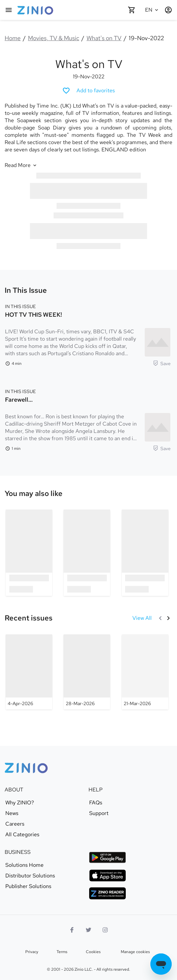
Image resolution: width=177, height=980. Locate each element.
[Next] (168, 618)
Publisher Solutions (28, 886)
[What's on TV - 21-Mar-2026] (145, 672)
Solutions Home (24, 865)
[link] (34, 494)
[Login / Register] (168, 10)
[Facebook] (72, 930)
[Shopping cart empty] (132, 10)
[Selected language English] (152, 10)
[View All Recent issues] (142, 618)
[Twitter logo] (88, 930)
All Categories (22, 835)
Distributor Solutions (30, 876)
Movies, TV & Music (54, 38)
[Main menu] (9, 10)
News (12, 813)
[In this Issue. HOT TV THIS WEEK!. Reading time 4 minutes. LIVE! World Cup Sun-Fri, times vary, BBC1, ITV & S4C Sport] (88, 334)
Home (13, 38)
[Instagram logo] (105, 930)
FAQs (96, 803)
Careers (15, 824)
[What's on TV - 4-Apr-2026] (29, 672)
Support (99, 813)
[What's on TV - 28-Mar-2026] (87, 672)
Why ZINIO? (20, 803)
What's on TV (104, 38)
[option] (29, 553)
